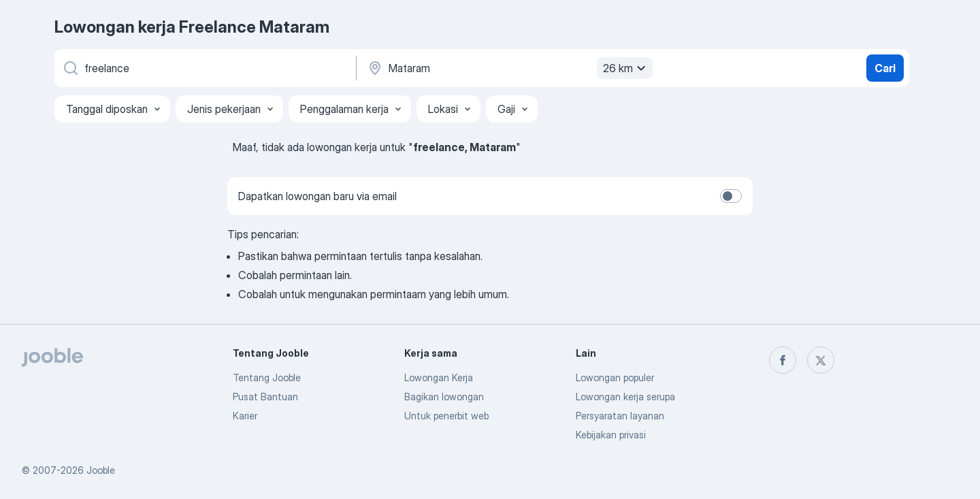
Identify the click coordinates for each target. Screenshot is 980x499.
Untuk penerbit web (446, 416)
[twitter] (821, 360)
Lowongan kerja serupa (625, 397)
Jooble (101, 470)
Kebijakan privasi (611, 435)
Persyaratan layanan (620, 416)
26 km (626, 68)
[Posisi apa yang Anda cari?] (204, 68)
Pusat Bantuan (265, 397)
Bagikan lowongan (444, 397)
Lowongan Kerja (439, 377)
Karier (245, 416)
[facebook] (783, 360)
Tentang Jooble (267, 377)
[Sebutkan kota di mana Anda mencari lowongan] (508, 68)
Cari (885, 68)
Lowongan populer (615, 377)
